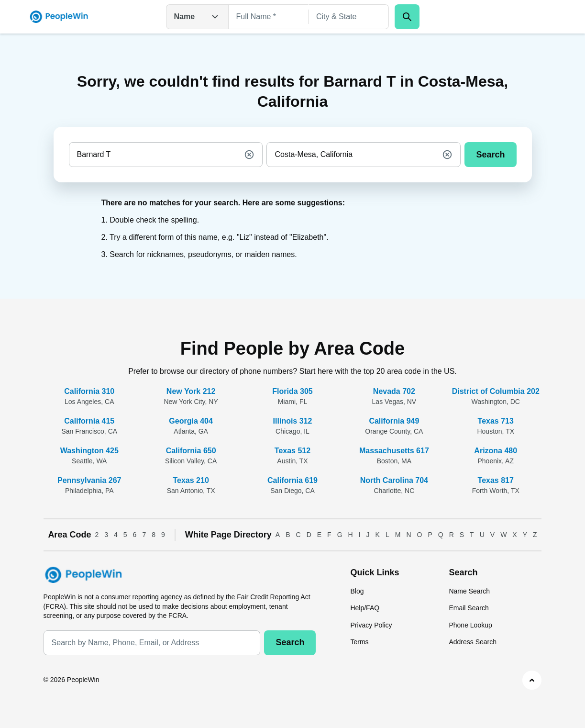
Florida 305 (292, 391)
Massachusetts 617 (394, 451)
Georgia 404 (191, 421)
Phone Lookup (470, 625)
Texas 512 (292, 451)
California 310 (89, 391)
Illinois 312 (293, 421)
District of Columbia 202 (496, 391)
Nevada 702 (394, 391)
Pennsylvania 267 (89, 480)
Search (490, 155)
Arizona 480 (496, 451)
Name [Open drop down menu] (197, 17)
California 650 (191, 451)
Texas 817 (496, 480)
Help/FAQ (365, 608)
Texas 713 (496, 421)
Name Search (469, 591)
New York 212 (191, 391)
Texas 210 (191, 480)
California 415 (89, 421)
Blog (357, 591)
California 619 (292, 480)
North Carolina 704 (394, 480)
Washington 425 (89, 451)
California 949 (394, 421)
